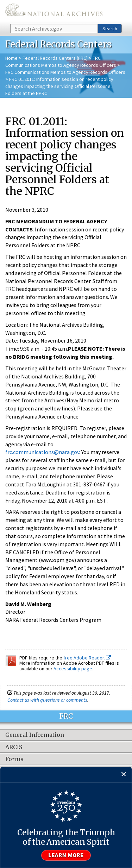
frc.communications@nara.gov (42, 452)
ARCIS (14, 747)
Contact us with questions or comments (47, 700)
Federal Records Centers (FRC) (55, 58)
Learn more (66, 855)
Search (110, 28)
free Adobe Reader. (87, 658)
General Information (35, 735)
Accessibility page (73, 669)
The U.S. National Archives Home (54, 11)
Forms (14, 759)
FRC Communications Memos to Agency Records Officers (65, 72)
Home (11, 58)
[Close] (124, 775)
